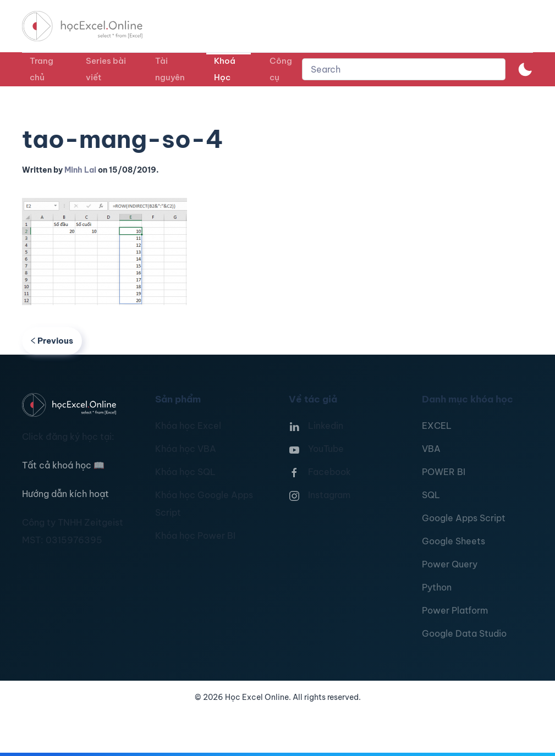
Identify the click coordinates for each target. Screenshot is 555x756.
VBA (431, 449)
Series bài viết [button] (106, 69)
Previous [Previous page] (52, 341)
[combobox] (404, 69)
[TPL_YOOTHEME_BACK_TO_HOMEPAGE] (92, 26)
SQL (431, 495)
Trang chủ (42, 69)
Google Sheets (454, 541)
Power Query (450, 564)
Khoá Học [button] (225, 69)
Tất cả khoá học (63, 465)
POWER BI (444, 472)
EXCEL (437, 426)
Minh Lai (80, 170)
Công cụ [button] (281, 69)
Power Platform (455, 610)
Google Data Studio (464, 633)
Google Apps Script (464, 518)
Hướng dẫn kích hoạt (65, 494)
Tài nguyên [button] (170, 69)
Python (437, 587)
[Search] (404, 69)
